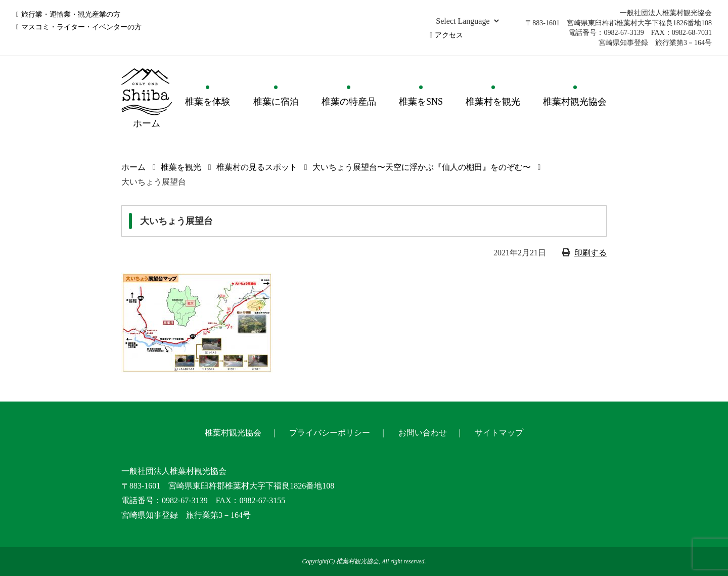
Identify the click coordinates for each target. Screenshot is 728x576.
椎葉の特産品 (349, 102)
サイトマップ (499, 433)
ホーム (133, 167)
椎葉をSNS (421, 102)
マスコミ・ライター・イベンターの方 (81, 27)
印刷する (590, 253)
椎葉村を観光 (493, 102)
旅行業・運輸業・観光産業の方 (71, 14)
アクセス (449, 35)
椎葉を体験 (208, 102)
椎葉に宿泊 (276, 102)
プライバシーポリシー (330, 433)
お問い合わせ (423, 433)
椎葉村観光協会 (575, 102)
